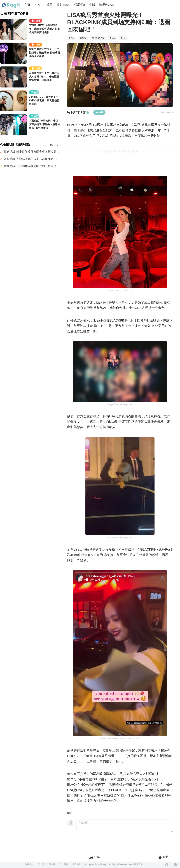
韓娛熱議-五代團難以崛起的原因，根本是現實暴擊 (32, 166)
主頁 (27, 5)
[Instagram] (175, 865)
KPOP (38, 5)
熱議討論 (79, 5)
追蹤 (99, 112)
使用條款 (29, 864)
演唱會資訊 (106, 5)
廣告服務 (77, 864)
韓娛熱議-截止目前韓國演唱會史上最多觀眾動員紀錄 (32, 152)
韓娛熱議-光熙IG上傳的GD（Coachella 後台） (32, 159)
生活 (92, 5)
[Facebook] (167, 865)
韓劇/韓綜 (63, 5)
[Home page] (11, 6)
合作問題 (64, 864)
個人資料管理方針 (46, 864)
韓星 (50, 5)
